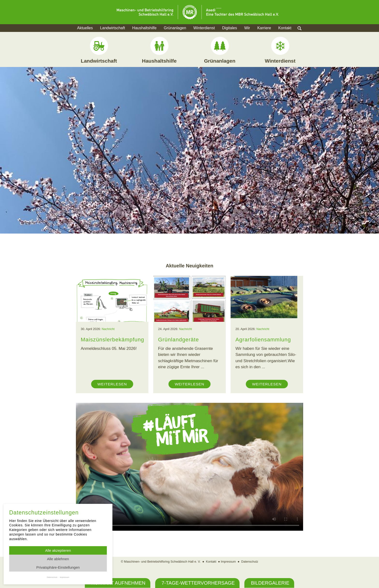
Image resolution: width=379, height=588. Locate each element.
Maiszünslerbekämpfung (113, 339)
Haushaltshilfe (144, 28)
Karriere (264, 28)
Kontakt (285, 28)
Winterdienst (204, 28)
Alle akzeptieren (58, 550)
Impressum (228, 562)
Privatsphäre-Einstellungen (58, 567)
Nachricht (108, 329)
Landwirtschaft (113, 28)
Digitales (230, 28)
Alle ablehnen (58, 559)
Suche (304, 34)
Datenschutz (250, 562)
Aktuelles (85, 28)
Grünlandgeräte (179, 339)
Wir (247, 28)
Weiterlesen (112, 384)
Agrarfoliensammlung (264, 339)
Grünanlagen (175, 28)
